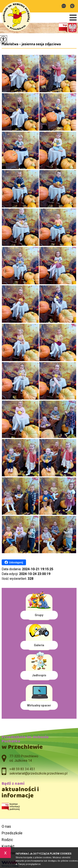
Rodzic (7, 840)
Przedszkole (12, 833)
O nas (6, 826)
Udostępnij (14, 562)
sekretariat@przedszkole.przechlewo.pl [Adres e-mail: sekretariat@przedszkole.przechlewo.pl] (38, 773)
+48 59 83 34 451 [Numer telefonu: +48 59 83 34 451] (22, 769)
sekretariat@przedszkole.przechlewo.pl (64, 6)
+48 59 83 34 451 (72, 6)
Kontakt (8, 846)
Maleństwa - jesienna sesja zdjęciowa (31, 44)
